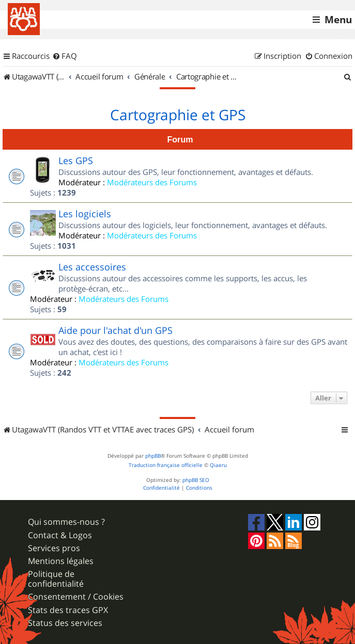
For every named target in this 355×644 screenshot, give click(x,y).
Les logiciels (85, 214)
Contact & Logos (60, 535)
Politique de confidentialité (56, 579)
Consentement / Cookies (76, 597)
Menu (338, 20)
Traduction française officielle (166, 465)
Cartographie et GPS (178, 115)
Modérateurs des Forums (152, 182)
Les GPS (76, 160)
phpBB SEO (196, 480)
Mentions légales (61, 561)
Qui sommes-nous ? (66, 522)
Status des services (65, 623)
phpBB (153, 456)
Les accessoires (92, 267)
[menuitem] (65, 56)
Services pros (54, 548)
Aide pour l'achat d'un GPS (115, 330)
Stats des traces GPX (68, 610)
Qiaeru (218, 465)
